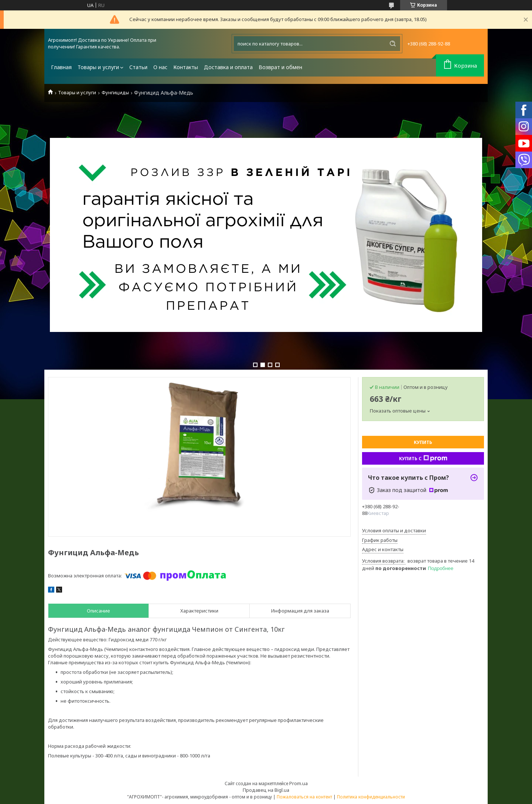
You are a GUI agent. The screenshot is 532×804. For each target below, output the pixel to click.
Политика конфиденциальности (371, 797)
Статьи (138, 67)
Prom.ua (299, 783)
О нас (160, 67)
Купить (423, 442)
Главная (61, 67)
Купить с (423, 458)
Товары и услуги (98, 67)
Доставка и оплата (228, 67)
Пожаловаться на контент (304, 797)
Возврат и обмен (280, 67)
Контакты (186, 67)
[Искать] (393, 44)
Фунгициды (115, 93)
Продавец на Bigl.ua (266, 790)
